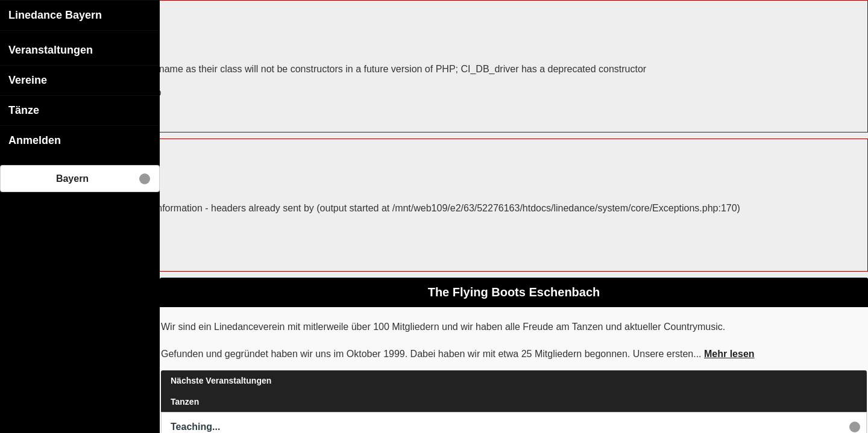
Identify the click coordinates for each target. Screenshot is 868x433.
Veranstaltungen (51, 49)
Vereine (28, 79)
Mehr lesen (729, 353)
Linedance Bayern (55, 14)
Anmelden (35, 140)
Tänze (24, 110)
